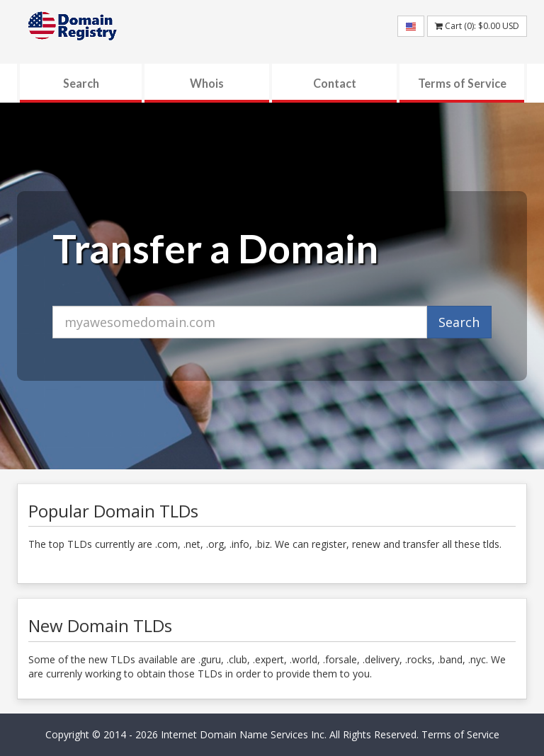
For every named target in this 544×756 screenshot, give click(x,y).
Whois (207, 83)
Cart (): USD (477, 26)
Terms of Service (462, 83)
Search (81, 83)
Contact (335, 83)
